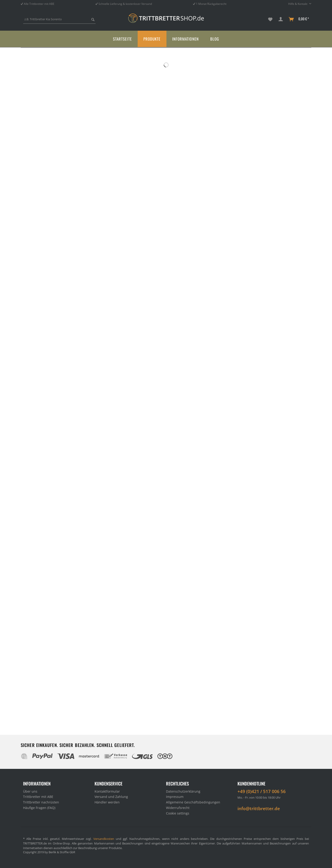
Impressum (175, 797)
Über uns (30, 791)
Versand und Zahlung (111, 797)
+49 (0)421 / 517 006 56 (262, 791)
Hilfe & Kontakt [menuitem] (298, 4)
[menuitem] (59, 21)
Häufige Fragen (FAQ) (39, 808)
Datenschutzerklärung (183, 791)
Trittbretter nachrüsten (41, 802)
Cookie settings (178, 813)
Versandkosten (104, 839)
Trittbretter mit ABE (38, 797)
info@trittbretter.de (259, 809)
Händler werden (107, 802)
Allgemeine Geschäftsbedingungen (193, 802)
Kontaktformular (107, 791)
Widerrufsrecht (178, 808)
